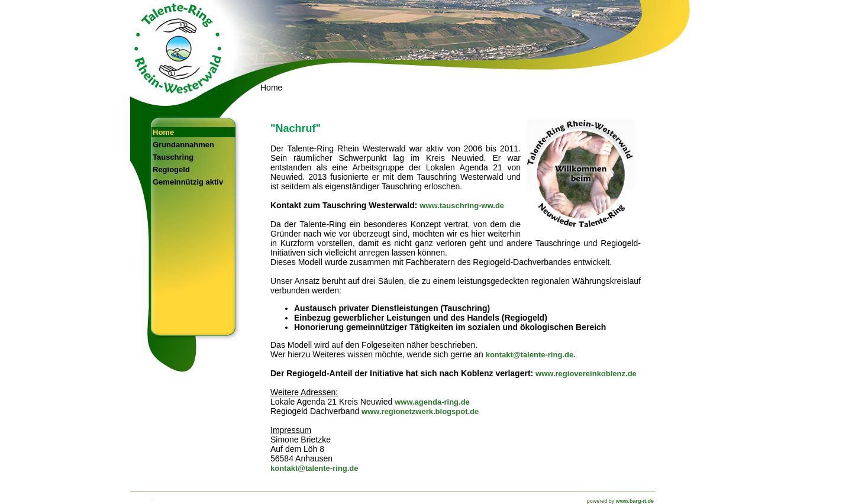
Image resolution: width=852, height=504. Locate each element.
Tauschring (173, 157)
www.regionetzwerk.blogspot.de (420, 411)
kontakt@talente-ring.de (314, 468)
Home (163, 132)
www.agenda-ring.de (432, 402)
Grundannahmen (183, 145)
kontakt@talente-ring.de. (531, 355)
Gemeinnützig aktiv (188, 182)
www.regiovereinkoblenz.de (586, 374)
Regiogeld (171, 169)
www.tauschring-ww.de (462, 206)
